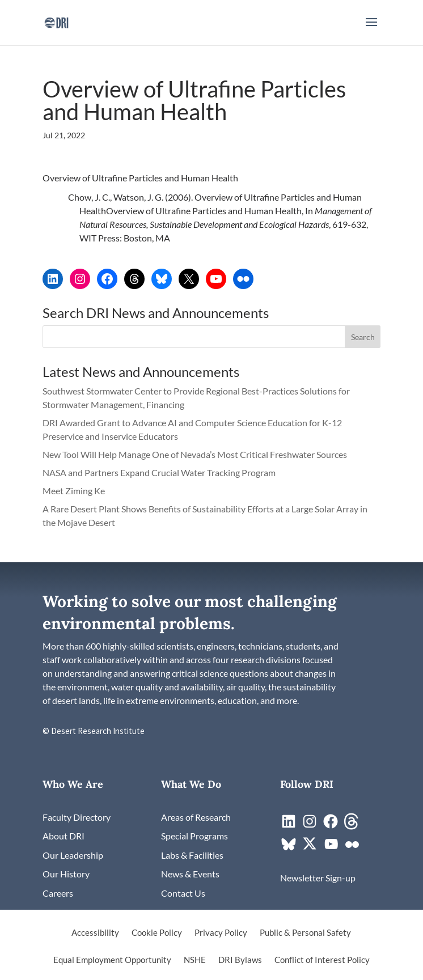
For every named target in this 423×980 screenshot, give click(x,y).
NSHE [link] (195, 960)
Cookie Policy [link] (157, 933)
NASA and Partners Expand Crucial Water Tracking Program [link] (159, 472)
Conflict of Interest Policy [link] (322, 960)
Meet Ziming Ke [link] (75, 491)
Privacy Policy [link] (221, 933)
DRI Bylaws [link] (240, 960)
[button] (371, 29)
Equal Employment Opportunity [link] (112, 960)
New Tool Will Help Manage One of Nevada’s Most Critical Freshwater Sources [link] (196, 454)
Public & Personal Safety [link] (305, 933)
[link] (56, 21)
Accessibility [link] (95, 933)
